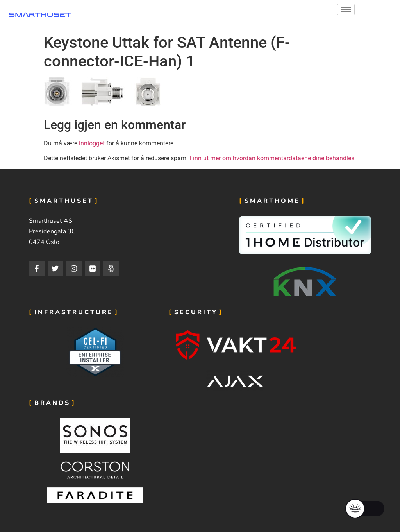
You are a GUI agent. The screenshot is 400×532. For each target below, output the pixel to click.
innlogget (92, 143)
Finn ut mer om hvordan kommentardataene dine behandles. (273, 158)
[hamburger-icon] (346, 10)
